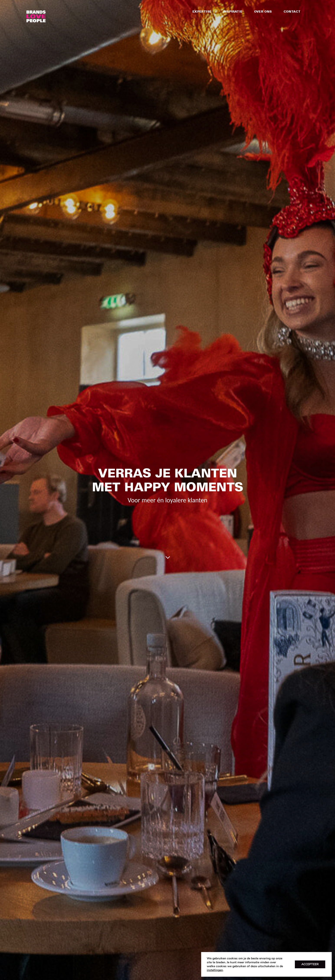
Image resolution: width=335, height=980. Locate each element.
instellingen (215, 970)
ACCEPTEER (310, 964)
